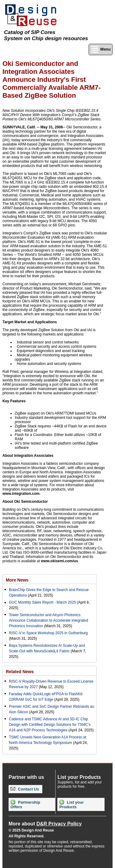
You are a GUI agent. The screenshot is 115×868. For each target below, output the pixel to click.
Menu (101, 49)
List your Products (71, 804)
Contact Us (25, 789)
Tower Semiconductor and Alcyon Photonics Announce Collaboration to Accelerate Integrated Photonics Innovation (48, 620)
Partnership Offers (25, 804)
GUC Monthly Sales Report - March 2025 (42, 602)
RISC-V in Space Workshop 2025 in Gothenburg (48, 633)
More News (17, 580)
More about (45, 824)
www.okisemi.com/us (59, 561)
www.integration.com (21, 494)
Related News (20, 672)
